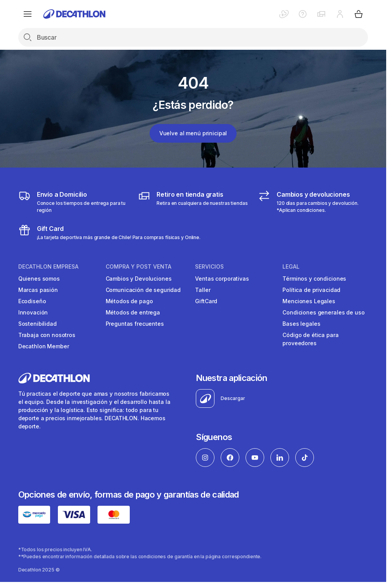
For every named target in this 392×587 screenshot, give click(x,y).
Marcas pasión (38, 290)
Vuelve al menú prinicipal (193, 133)
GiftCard (206, 301)
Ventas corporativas (222, 279)
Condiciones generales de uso (323, 312)
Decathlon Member (44, 346)
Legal (291, 267)
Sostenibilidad (37, 324)
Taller (203, 290)
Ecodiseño (32, 301)
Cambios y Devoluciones (139, 279)
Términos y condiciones (314, 279)
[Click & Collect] (193, 202)
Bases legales (301, 324)
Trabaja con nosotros (47, 335)
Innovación (33, 312)
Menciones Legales (309, 301)
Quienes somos (39, 279)
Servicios (209, 267)
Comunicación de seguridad (143, 290)
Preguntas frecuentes (135, 324)
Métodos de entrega (133, 312)
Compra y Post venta (139, 267)
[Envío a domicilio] (73, 202)
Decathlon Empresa (48, 267)
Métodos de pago (129, 301)
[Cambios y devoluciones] (313, 202)
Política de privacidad (311, 290)
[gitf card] (109, 232)
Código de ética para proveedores (310, 339)
